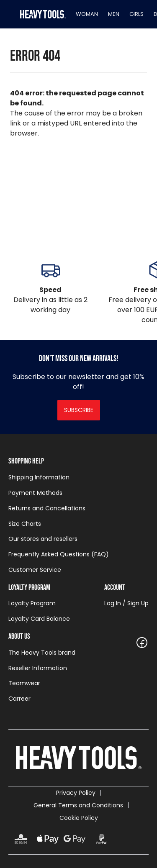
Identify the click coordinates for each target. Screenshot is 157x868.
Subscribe (79, 410)
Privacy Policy (76, 793)
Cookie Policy (79, 818)
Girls (136, 14)
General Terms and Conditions (78, 805)
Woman (87, 14)
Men (114, 14)
